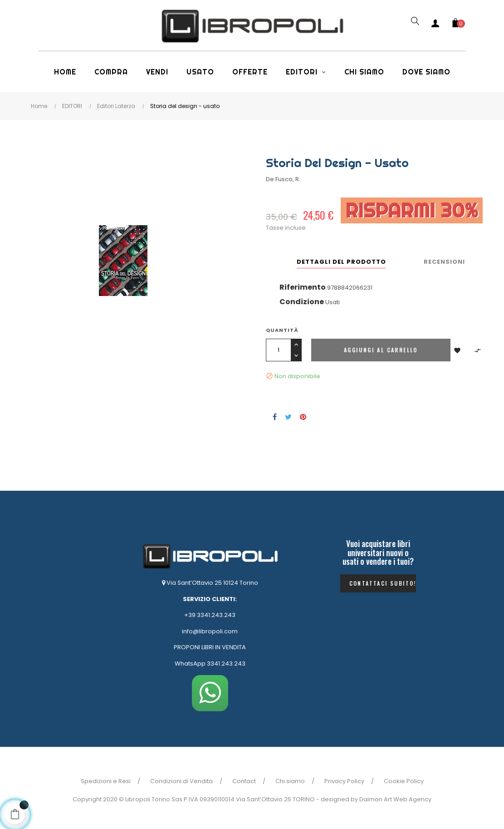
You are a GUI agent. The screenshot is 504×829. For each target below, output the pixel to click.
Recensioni (444, 262)
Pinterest (303, 417)
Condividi (275, 417)
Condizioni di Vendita (181, 781)
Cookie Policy (404, 781)
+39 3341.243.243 (210, 615)
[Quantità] (278, 350)
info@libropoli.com (210, 631)
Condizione (302, 302)
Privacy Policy (344, 781)
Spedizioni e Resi (106, 781)
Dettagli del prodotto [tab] (341, 262)
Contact (244, 781)
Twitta (288, 417)
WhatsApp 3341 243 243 (210, 664)
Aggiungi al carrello (381, 350)
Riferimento (303, 287)
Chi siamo (290, 781)
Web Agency (412, 799)
